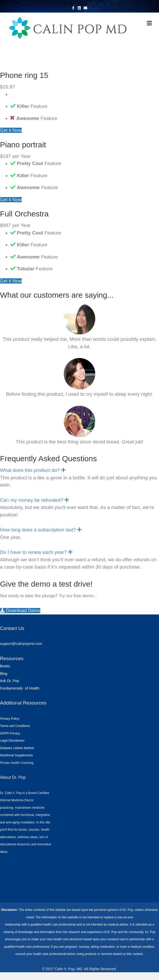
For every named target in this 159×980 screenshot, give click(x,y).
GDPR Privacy (10, 733)
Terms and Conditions (15, 726)
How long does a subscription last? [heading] (38, 530)
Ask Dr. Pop (10, 681)
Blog (4, 674)
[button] (63, 470)
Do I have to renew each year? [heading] (33, 552)
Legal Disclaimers (12, 741)
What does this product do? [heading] (30, 470)
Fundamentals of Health (20, 688)
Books (5, 666)
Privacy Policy (10, 719)
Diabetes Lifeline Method (17, 748)
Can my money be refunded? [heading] (32, 500)
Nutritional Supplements (16, 755)
